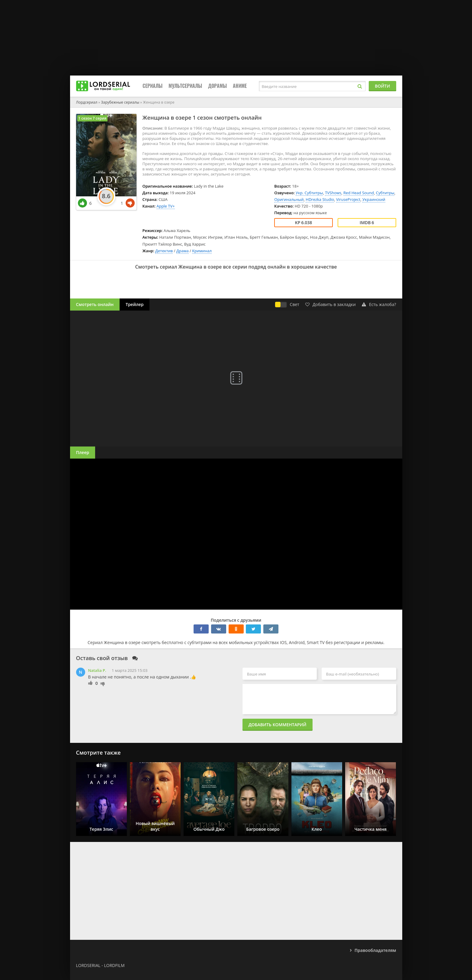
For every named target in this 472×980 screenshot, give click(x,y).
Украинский (374, 199)
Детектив (164, 251)
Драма (183, 251)
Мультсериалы (185, 86)
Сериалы (153, 86)
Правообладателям (375, 950)
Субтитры (385, 193)
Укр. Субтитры (309, 193)
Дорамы (217, 86)
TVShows (333, 193)
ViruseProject (348, 199)
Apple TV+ (165, 206)
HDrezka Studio (320, 199)
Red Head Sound (359, 193)
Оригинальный (289, 199)
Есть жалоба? (379, 304)
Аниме (240, 86)
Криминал (202, 251)
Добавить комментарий (278, 725)
